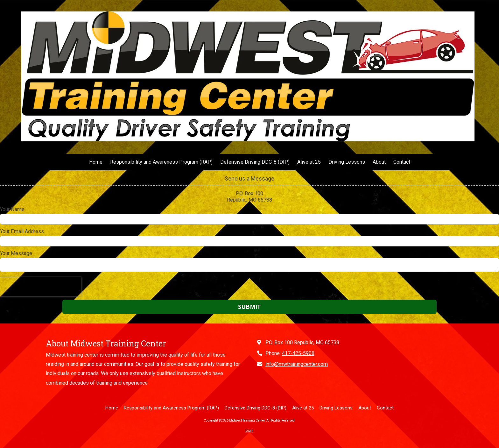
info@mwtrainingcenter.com (297, 364)
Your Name (12, 209)
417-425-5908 (298, 353)
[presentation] (41, 287)
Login (250, 431)
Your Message (16, 253)
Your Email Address (22, 231)
